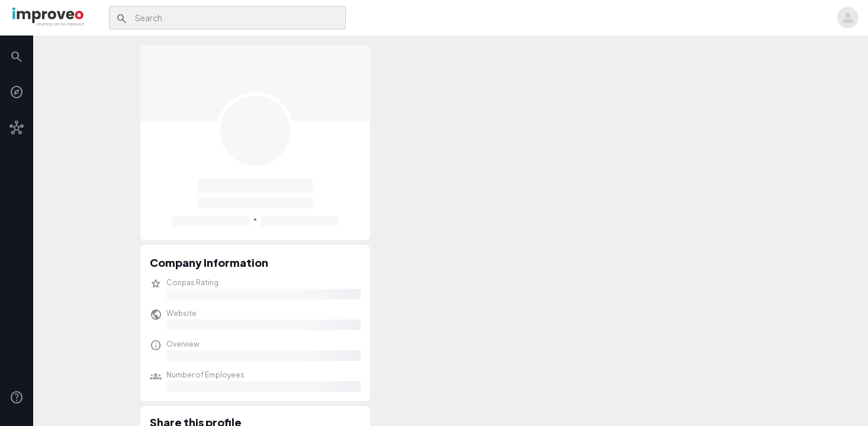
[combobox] (237, 18)
